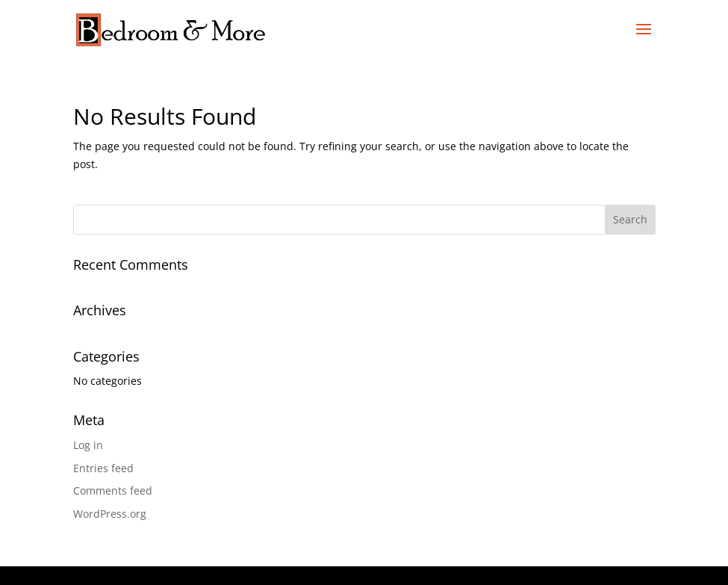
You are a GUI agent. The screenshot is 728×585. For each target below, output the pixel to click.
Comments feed (113, 490)
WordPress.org (110, 514)
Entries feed (103, 468)
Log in (88, 445)
